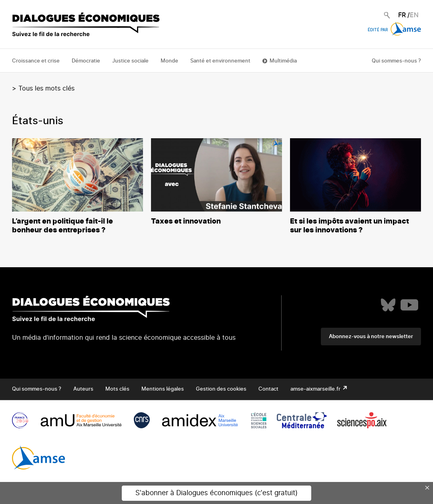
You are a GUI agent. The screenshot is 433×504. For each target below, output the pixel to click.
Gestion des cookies (221, 389)
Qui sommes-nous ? (396, 61)
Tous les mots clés (46, 89)
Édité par (394, 30)
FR (402, 15)
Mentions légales (163, 389)
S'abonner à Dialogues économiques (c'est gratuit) (216, 493)
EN (414, 15)
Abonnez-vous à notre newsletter (371, 337)
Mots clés (117, 389)
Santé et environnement (220, 61)
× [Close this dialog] (427, 488)
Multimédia (283, 61)
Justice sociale (130, 61)
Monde (169, 61)
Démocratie (86, 61)
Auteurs (83, 389)
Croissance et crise (36, 61)
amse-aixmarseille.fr (316, 389)
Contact (268, 389)
